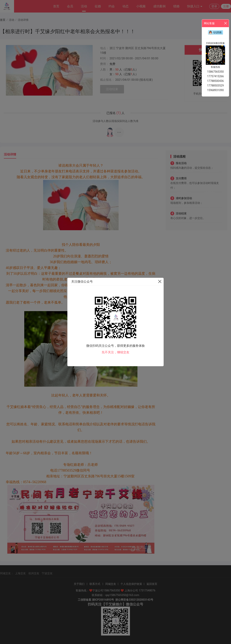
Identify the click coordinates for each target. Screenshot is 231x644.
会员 (70, 6)
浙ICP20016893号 (103, 600)
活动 (84, 6)
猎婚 (176, 6)
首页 (56, 6)
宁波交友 (47, 573)
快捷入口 (195, 6)
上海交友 (20, 573)
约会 (112, 6)
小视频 (141, 6)
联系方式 (95, 584)
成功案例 (159, 6)
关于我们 (79, 584)
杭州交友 (34, 573)
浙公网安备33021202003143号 (134, 600)
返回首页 (152, 584)
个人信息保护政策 (131, 584)
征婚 (98, 6)
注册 (226, 6)
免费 (112, 64)
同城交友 (111, 584)
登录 (214, 6)
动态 (126, 6)
